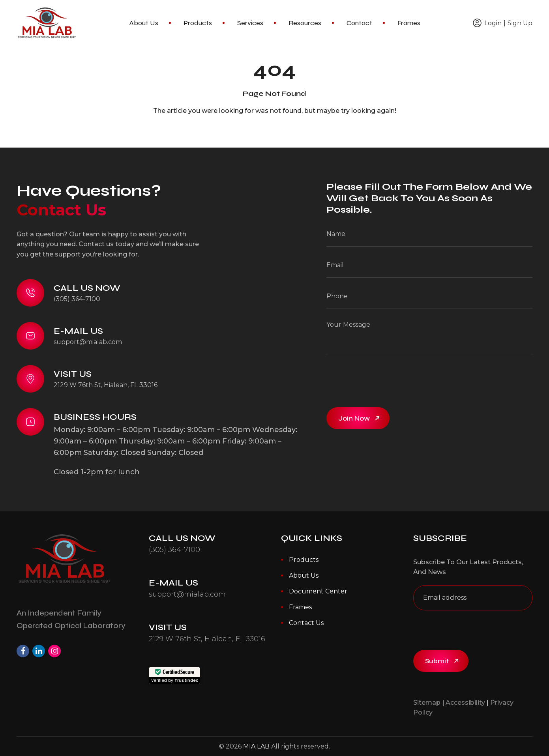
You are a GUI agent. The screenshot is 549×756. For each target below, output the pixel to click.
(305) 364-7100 (77, 299)
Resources (305, 23)
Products (198, 23)
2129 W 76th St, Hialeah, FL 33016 (106, 385)
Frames (409, 23)
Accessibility (465, 703)
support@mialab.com (88, 342)
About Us (144, 23)
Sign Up (520, 23)
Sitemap (427, 703)
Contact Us (306, 623)
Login (493, 23)
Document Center (318, 591)
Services (250, 23)
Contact (359, 23)
